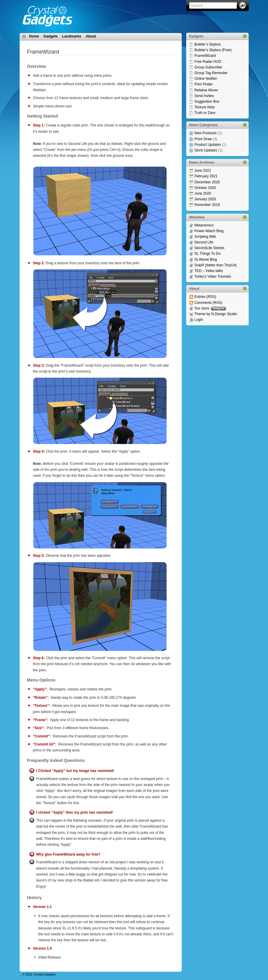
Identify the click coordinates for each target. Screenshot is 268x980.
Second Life (204, 242)
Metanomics (204, 225)
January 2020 (205, 199)
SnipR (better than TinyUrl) (216, 265)
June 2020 (203, 193)
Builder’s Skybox (208, 44)
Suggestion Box (207, 101)
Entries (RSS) (205, 297)
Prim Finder (204, 84)
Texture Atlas (205, 107)
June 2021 (203, 171)
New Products (206, 133)
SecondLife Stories (210, 248)
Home (34, 36)
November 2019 (207, 205)
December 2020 (207, 182)
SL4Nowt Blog (206, 260)
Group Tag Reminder (211, 73)
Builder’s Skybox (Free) (213, 50)
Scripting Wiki (205, 237)
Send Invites (204, 96)
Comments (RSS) (209, 303)
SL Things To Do (208, 254)
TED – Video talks (209, 271)
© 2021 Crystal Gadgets (39, 974)
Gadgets (51, 36)
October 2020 (205, 188)
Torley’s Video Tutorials (213, 276)
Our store (210, 308)
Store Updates (206, 150)
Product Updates (208, 145)
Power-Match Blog (209, 231)
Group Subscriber (209, 67)
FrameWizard (205, 56)
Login (199, 320)
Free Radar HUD (208, 62)
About (91, 36)
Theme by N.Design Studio (216, 314)
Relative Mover (206, 90)
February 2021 (206, 176)
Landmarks (72, 36)
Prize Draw (203, 139)
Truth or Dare (205, 113)
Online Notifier (206, 79)
